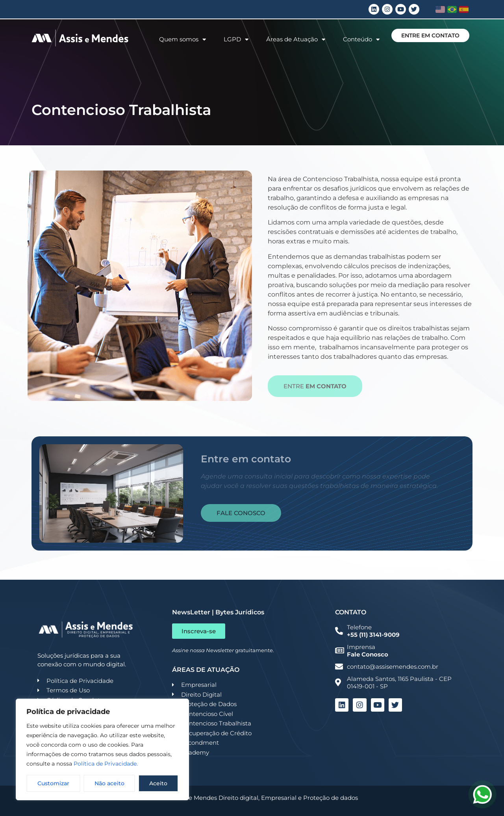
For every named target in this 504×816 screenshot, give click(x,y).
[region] (102, 749)
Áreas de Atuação (296, 40)
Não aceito (109, 783)
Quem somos (183, 40)
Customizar (53, 783)
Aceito (158, 783)
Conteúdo (361, 40)
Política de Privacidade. (106, 764)
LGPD (236, 40)
